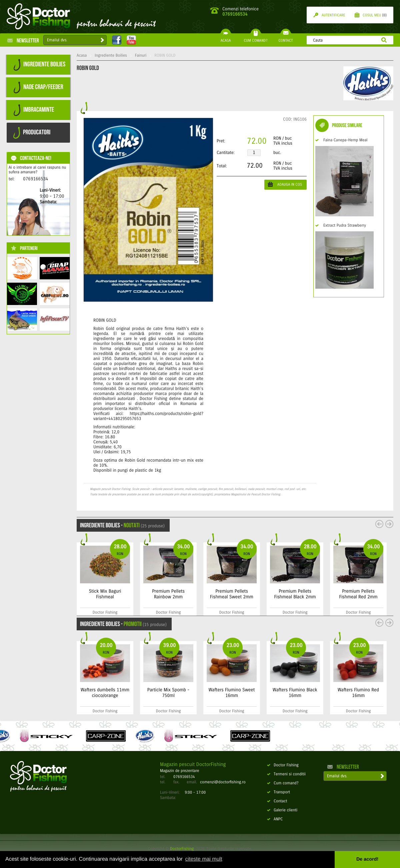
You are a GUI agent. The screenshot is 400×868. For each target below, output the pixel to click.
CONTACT (285, 38)
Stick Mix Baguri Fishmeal (105, 594)
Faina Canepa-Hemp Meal (341, 140)
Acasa (82, 56)
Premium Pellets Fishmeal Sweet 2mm (232, 594)
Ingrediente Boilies (111, 56)
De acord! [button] (367, 859)
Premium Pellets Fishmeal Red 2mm (358, 594)
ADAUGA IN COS (285, 184)
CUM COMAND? (255, 38)
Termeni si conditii (286, 774)
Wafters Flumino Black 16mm (295, 693)
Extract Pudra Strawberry (341, 226)
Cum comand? (283, 783)
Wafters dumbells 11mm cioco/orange (105, 693)
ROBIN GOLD (165, 56)
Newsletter (23, 40)
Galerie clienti (282, 810)
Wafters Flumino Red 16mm (358, 693)
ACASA (226, 38)
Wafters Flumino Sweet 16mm (232, 693)
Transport (278, 792)
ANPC (275, 819)
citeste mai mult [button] (203, 859)
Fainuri (141, 56)
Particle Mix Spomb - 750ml (168, 693)
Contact (277, 801)
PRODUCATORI (32, 133)
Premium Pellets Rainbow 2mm (168, 594)
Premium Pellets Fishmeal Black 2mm (295, 594)
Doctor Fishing (283, 765)
